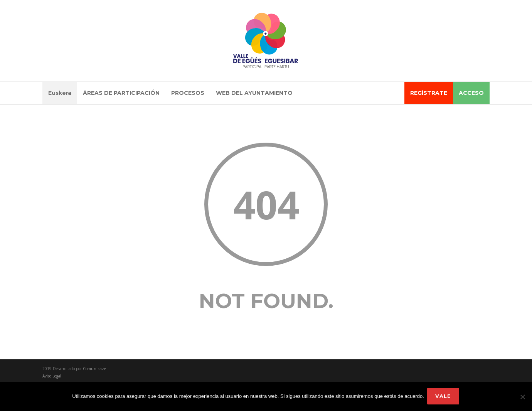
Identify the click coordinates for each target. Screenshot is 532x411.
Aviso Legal (52, 376)
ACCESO (471, 93)
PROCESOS (188, 93)
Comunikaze (94, 369)
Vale (444, 397)
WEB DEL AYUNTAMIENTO (254, 93)
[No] (522, 397)
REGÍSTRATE (429, 93)
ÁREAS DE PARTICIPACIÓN (121, 93)
